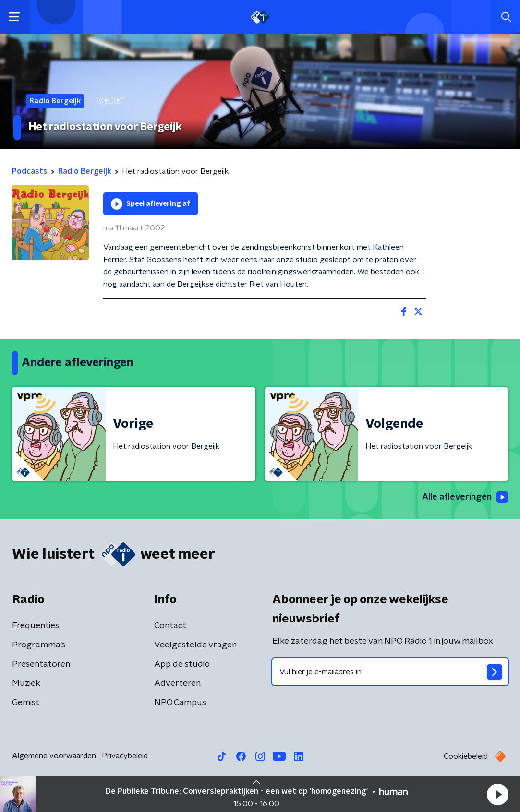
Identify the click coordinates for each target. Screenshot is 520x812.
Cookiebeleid (466, 756)
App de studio (182, 664)
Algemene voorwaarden (54, 756)
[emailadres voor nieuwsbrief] (390, 672)
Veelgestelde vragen (195, 645)
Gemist (26, 703)
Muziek (26, 683)
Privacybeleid (125, 756)
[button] (497, 794)
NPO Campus (180, 703)
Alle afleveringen (465, 497)
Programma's (39, 645)
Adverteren (177, 683)
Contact (170, 626)
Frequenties (36, 626)
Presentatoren (41, 664)
